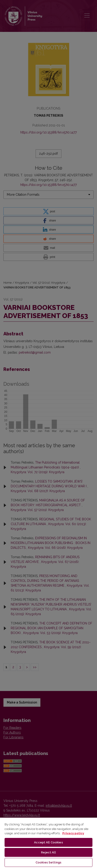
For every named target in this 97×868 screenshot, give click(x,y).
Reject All (48, 852)
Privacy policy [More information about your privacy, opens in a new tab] (73, 833)
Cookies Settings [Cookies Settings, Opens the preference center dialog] (48, 862)
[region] (48, 843)
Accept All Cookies (48, 842)
